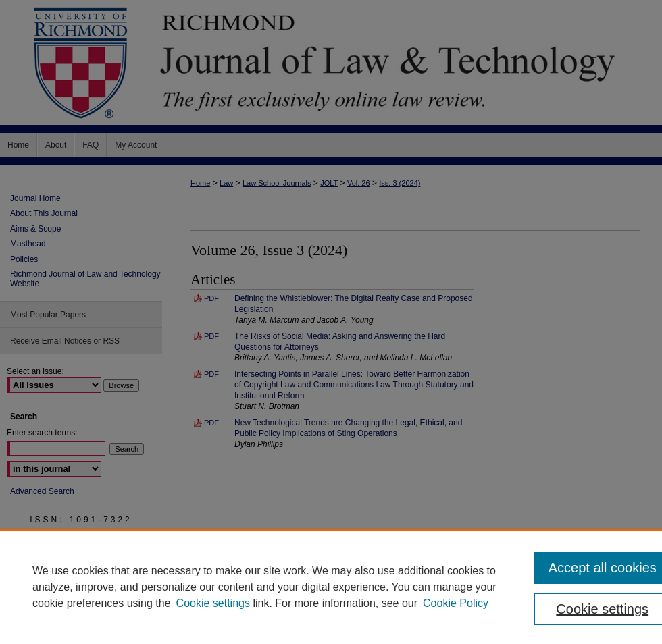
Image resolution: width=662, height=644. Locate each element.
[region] (331, 587)
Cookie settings (213, 603)
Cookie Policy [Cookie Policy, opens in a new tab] (456, 603)
